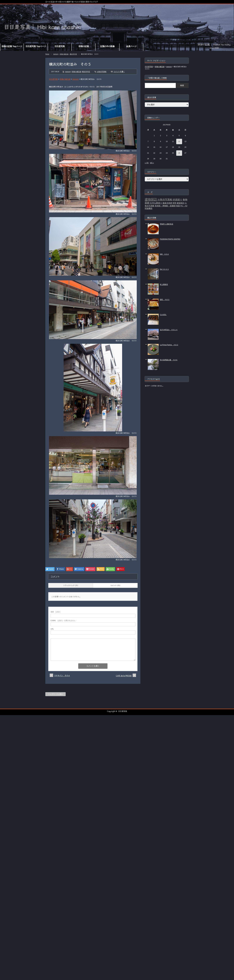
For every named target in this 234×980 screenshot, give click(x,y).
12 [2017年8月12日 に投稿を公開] (179, 141)
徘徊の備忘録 (64, 54)
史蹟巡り (178, 200)
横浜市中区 (73, 54)
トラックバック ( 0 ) (71, 585)
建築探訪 (181, 203)
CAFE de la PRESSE (124, 676)
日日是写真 (123, 711)
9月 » (152, 163)
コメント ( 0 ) (115, 585)
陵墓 (178, 206)
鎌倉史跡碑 (167, 203)
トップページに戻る (56, 694)
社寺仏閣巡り (156, 203)
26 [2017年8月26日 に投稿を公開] (179, 153)
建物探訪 (151, 199)
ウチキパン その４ (62, 675)
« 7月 (147, 163)
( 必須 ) (56, 612)
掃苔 (174, 203)
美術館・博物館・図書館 (165, 206)
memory (56, 54)
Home (47, 54)
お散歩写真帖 (102, 72)
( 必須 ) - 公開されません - (63, 620)
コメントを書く (119, 72)
